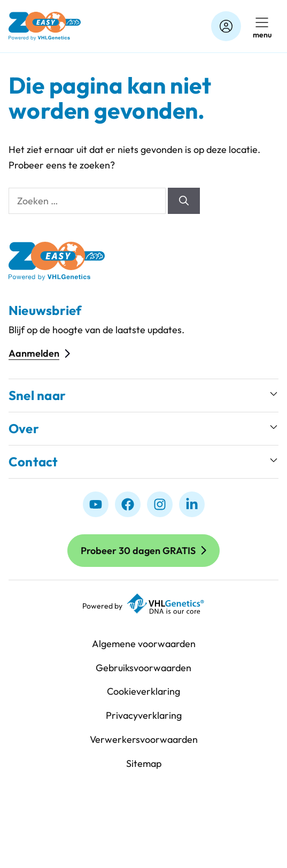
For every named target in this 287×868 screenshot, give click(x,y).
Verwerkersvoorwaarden (144, 739)
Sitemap (144, 763)
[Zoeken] (184, 201)
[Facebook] (128, 504)
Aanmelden (34, 353)
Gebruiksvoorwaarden (143, 668)
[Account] (226, 26)
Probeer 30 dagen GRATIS (138, 551)
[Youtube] (96, 504)
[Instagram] (160, 504)
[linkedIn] (192, 504)
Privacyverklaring (144, 715)
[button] (143, 395)
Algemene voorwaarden (144, 644)
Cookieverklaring (143, 691)
